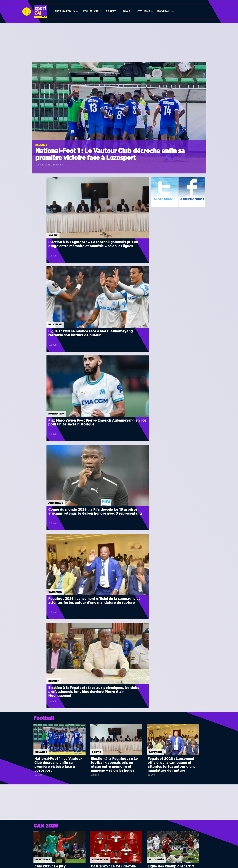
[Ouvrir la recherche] (27, 12)
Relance (41, 145)
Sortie (38, 208)
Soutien (98, 330)
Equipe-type (100, 508)
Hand (66, 848)
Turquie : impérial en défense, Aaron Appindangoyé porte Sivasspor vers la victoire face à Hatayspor (125, 686)
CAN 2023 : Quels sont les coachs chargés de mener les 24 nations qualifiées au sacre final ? (59, 812)
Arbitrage (100, 269)
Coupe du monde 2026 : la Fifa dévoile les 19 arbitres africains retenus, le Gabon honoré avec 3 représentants (119, 281)
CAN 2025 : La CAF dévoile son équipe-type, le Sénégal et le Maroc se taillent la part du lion (115, 520)
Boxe (127, 11)
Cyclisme (144, 11)
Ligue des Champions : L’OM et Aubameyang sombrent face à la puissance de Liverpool (171, 520)
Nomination (42, 269)
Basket (111, 11)
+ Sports (104, 844)
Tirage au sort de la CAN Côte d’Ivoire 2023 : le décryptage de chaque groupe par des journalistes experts (116, 812)
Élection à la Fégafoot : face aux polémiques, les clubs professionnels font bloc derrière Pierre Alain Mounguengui (116, 345)
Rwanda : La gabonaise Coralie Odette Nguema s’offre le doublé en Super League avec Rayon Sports (124, 643)
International (70, 844)
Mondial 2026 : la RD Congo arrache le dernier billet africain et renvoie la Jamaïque (187, 658)
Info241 (140, 840)
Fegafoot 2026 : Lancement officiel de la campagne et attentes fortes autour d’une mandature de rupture (57, 343)
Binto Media (139, 864)
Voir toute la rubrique (134, 604)
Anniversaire (158, 799)
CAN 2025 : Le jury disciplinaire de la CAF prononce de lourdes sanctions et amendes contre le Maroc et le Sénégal (59, 522)
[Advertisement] (119, 48)
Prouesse (100, 208)
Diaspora (104, 840)
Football (164, 11)
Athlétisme (91, 11)
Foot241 (140, 848)
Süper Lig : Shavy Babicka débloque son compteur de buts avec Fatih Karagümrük (65, 642)
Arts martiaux (65, 11)
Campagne (40, 330)
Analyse (98, 799)
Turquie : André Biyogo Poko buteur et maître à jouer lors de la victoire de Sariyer (67, 685)
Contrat (112, 659)
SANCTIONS (43, 508)
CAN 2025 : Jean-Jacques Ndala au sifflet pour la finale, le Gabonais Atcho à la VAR (59, 578)
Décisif (54, 678)
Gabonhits (141, 844)
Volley (66, 855)
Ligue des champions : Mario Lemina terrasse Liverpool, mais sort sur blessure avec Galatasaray (123, 709)
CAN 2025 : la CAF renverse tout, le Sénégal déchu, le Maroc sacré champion (185, 673)
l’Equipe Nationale (109, 855)
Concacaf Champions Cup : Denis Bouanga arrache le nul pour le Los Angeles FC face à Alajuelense (66, 709)
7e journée (156, 508)
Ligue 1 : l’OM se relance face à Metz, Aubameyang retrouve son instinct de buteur (118, 218)
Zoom (39, 799)
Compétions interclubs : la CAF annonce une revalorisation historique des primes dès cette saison (187, 708)
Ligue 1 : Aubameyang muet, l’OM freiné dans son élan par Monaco (66, 665)
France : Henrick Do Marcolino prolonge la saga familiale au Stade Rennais (124, 665)
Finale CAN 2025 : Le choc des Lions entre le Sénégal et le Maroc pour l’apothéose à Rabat (172, 580)
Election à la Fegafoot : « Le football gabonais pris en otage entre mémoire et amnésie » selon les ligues (57, 220)
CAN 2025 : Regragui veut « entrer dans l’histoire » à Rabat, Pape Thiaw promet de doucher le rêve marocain (116, 580)
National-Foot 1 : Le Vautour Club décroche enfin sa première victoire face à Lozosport (110, 155)
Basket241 (141, 852)
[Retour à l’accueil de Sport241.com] (40, 12)
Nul (52, 701)
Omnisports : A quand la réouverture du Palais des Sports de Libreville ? (169, 810)
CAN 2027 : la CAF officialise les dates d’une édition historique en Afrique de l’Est (186, 642)
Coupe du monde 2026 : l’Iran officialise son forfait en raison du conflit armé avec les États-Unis (186, 690)
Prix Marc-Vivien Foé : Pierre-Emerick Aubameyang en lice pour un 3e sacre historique (58, 279)
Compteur (56, 636)
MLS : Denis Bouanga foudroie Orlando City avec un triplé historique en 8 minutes (124, 622)
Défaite (54, 659)
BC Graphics (93, 864)
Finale (96, 568)
